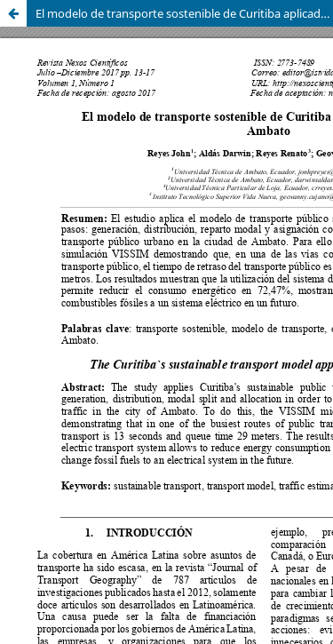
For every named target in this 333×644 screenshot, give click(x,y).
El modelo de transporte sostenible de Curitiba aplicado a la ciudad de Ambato (184, 13)
